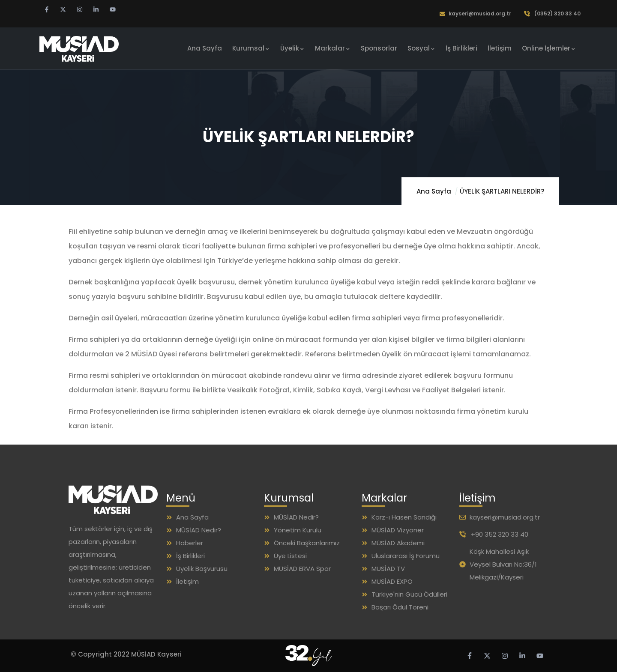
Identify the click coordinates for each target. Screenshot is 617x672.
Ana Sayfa (434, 191)
